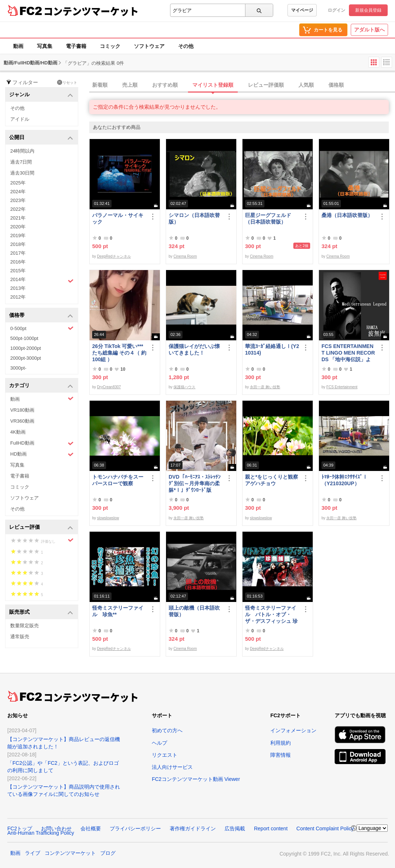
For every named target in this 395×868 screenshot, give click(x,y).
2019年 (18, 235)
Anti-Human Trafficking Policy (41, 833)
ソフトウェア (149, 46)
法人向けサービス (172, 767)
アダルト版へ (369, 30)
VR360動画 (22, 421)
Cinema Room (185, 256)
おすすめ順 (165, 85)
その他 (186, 46)
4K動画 (18, 432)
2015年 (18, 271)
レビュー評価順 (266, 85)
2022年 (18, 209)
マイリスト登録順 (213, 85)
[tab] (242, 85)
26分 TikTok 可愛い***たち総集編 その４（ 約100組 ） (119, 353)
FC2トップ (20, 828)
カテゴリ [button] (41, 386)
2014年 (42, 280)
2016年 (18, 262)
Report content (271, 828)
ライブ (33, 853)
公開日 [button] (41, 138)
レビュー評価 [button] (41, 527)
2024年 (18, 192)
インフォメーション (293, 730)
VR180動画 (22, 410)
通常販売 (20, 637)
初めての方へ (167, 730)
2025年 (18, 183)
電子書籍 (76, 46)
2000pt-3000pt (26, 358)
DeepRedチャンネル (114, 256)
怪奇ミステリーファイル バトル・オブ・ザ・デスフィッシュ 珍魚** (271, 615)
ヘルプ (159, 743)
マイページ (302, 10)
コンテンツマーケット (91, 11)
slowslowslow (108, 518)
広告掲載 (235, 828)
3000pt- (18, 368)
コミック (110, 46)
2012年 (18, 297)
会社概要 (91, 828)
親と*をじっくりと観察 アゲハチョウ (272, 480)
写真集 (45, 46)
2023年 (18, 200)
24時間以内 (22, 151)
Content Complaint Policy (325, 828)
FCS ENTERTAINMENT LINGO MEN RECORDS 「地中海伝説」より (348, 353)
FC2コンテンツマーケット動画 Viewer (196, 779)
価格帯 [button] (41, 316)
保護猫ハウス (184, 387)
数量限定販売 (25, 626)
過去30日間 (22, 173)
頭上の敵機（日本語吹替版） (194, 611)
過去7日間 (21, 162)
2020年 (18, 227)
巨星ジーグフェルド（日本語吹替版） (268, 218)
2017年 (18, 253)
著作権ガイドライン (193, 828)
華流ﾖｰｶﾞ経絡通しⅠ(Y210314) (272, 349)
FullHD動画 (42, 443)
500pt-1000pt (24, 338)
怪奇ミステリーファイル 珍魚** (118, 611)
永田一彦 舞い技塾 (265, 387)
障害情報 (281, 755)
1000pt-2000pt (26, 348)
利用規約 (281, 743)
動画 (18, 46)
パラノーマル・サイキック (118, 218)
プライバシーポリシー (135, 828)
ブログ (108, 853)
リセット (67, 82)
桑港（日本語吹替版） (347, 215)
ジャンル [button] (41, 95)
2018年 (18, 244)
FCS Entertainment (342, 387)
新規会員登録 (368, 10)
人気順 (306, 85)
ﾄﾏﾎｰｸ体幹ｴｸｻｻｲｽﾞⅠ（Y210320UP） (345, 480)
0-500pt (42, 328)
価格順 (336, 85)
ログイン (336, 10)
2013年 (18, 288)
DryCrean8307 (109, 387)
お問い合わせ (56, 828)
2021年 (18, 218)
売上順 (130, 85)
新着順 (100, 85)
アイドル (20, 119)
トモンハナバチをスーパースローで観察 (118, 480)
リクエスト (165, 755)
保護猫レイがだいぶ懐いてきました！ (194, 349)
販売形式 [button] (41, 612)
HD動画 (42, 454)
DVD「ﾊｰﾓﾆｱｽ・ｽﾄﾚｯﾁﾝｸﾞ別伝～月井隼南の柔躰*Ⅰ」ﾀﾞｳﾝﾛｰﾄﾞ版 (195, 483)
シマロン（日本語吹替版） (194, 218)
